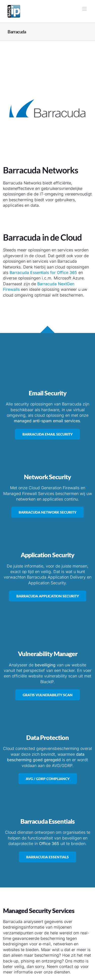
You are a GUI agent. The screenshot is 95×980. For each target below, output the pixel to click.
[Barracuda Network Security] (47, 512)
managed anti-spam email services (47, 421)
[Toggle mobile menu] (85, 9)
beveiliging (45, 665)
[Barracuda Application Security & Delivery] (48, 596)
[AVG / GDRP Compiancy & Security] (48, 779)
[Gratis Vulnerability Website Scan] (48, 695)
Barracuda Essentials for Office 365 (43, 272)
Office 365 (49, 844)
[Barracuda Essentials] (47, 857)
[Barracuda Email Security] (47, 434)
